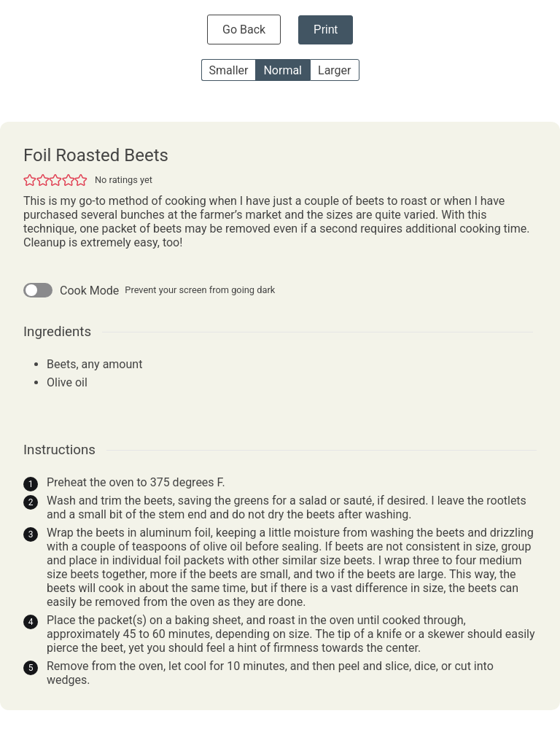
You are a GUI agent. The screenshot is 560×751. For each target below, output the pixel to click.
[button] (30, 180)
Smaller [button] (229, 70)
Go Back (244, 30)
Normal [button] (283, 70)
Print (326, 30)
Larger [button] (334, 70)
